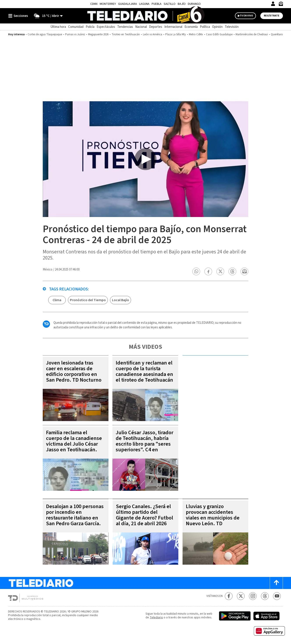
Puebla (157, 4)
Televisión (232, 27)
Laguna (144, 4)
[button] (196, 271)
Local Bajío (121, 300)
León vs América (153, 34)
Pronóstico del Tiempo (88, 300)
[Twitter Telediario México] (241, 596)
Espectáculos (106, 27)
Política (205, 27)
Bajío (182, 4)
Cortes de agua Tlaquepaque (45, 34)
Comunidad (76, 27)
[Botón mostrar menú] (19, 16)
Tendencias (125, 27)
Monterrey (108, 4)
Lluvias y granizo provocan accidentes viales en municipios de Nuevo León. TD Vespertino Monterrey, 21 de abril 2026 (215, 521)
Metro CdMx (196, 34)
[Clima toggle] (47, 16)
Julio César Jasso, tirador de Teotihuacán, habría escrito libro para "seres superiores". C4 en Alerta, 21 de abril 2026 (145, 444)
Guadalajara (128, 4)
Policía (90, 27)
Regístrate (272, 16)
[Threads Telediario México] (265, 596)
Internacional (173, 27)
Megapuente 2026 (98, 34)
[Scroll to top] (276, 583)
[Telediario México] (145, 16)
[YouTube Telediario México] (277, 596)
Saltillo (170, 4)
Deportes (156, 27)
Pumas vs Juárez (75, 34)
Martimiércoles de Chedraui (252, 34)
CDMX (94, 4)
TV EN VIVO (246, 16)
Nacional (141, 27)
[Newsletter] (281, 5)
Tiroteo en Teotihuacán (126, 34)
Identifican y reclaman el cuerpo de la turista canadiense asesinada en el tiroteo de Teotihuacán (144, 371)
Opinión (217, 27)
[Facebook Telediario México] (229, 596)
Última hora (58, 27)
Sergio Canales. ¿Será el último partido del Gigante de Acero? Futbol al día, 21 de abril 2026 (145, 515)
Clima (57, 300)
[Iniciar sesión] (273, 4)
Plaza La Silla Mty (176, 34)
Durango (194, 4)
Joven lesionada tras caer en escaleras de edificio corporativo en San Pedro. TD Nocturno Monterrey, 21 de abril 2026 (74, 377)
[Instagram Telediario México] (253, 596)
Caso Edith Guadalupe (219, 34)
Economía (191, 27)
